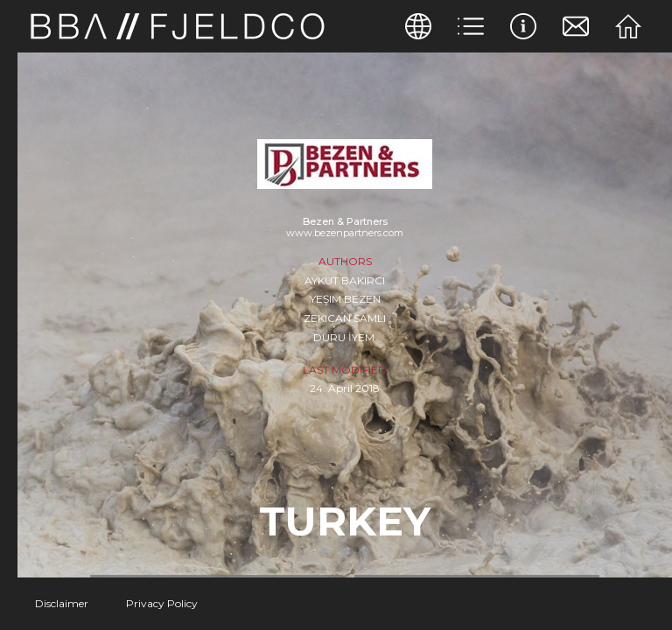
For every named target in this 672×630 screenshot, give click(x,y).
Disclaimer (62, 603)
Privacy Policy (162, 603)
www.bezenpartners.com (345, 233)
